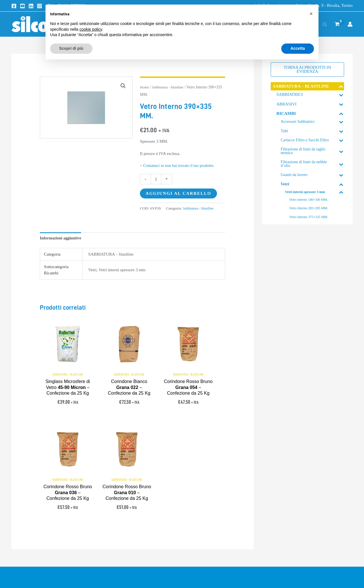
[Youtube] (22, 6)
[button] (123, 86)
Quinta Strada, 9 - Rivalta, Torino (324, 5)
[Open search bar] (325, 24)
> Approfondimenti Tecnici (289, 492)
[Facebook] (14, 6)
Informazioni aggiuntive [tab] (62, 238)
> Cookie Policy (197, 518)
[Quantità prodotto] (156, 179)
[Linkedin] (31, 6)
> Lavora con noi (280, 544)
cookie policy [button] (91, 29)
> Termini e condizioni (203, 492)
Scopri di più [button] (71, 48)
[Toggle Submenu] (341, 86)
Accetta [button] (298, 48)
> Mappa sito (276, 531)
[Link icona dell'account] (350, 24)
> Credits (190, 531)
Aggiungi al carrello (178, 193)
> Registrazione (278, 518)
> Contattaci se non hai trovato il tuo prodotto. (179, 165)
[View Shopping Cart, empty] (337, 24)
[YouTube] (41, 560)
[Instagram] (40, 6)
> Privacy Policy (197, 505)
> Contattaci (275, 505)
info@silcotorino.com (42, 515)
